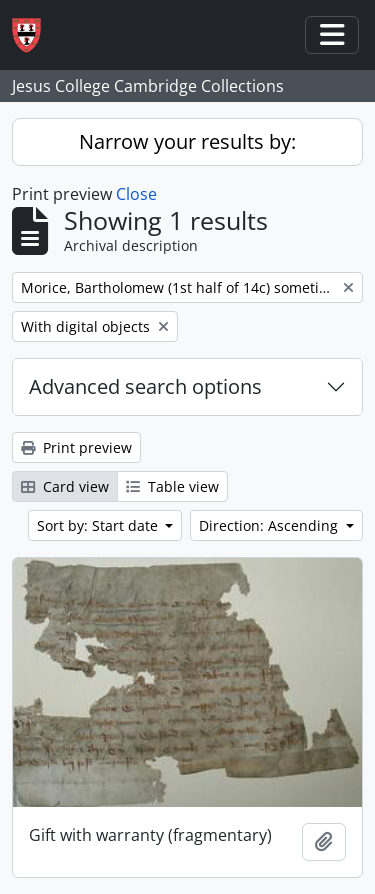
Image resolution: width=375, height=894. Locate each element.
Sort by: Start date (99, 525)
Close (136, 194)
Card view (65, 486)
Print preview (76, 447)
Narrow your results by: (187, 141)
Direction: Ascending (270, 525)
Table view (172, 486)
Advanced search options (145, 386)
